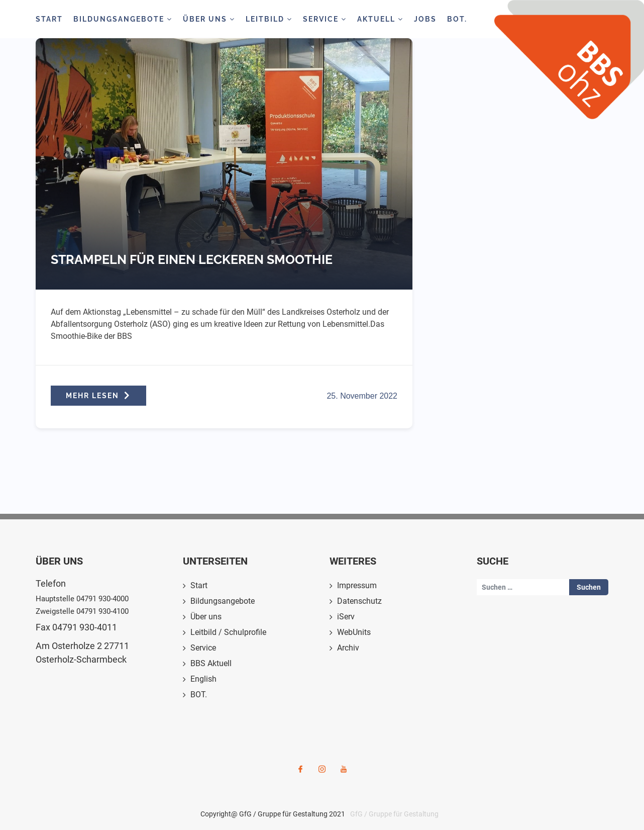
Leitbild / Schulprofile (228, 632)
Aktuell (380, 19)
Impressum (357, 585)
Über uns (206, 617)
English (203, 679)
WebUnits (354, 632)
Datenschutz (359, 601)
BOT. (457, 19)
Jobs (425, 19)
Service (325, 19)
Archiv (348, 648)
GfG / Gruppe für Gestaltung (394, 814)
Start (49, 19)
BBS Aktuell (211, 663)
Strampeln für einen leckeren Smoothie (192, 259)
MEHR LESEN (98, 396)
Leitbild (269, 19)
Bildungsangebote (123, 19)
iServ (346, 617)
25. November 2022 (362, 396)
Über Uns (209, 19)
